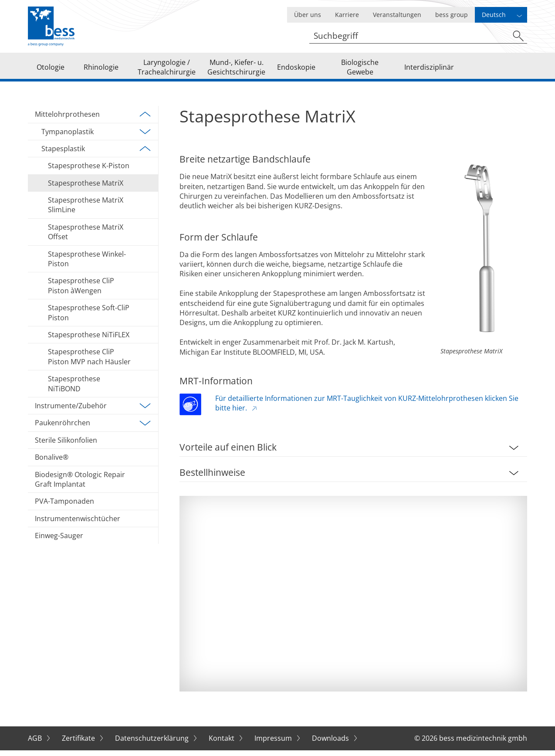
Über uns (308, 15)
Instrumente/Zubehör (93, 412)
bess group (452, 15)
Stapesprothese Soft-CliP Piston (89, 319)
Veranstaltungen (397, 15)
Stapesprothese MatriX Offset (86, 238)
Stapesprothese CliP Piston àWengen (81, 292)
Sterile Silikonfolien (66, 446)
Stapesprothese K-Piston (89, 172)
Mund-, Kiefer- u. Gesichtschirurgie (236, 70)
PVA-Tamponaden (64, 507)
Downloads (331, 744)
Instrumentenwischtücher (78, 525)
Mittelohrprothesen (93, 120)
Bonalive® (52, 463)
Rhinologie (101, 70)
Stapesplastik (96, 155)
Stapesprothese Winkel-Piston (87, 265)
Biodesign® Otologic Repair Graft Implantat (80, 485)
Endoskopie (296, 70)
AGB (36, 744)
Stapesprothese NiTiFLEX (89, 341)
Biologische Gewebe (360, 70)
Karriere (347, 15)
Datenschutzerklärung (153, 744)
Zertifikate (79, 744)
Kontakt (222, 744)
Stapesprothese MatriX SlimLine (86, 211)
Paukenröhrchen (93, 429)
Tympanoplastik (96, 138)
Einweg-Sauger (59, 542)
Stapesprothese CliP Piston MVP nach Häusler (89, 363)
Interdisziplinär (429, 70)
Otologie (51, 70)
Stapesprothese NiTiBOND (74, 390)
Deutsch (494, 15)
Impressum (274, 744)
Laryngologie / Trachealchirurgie (167, 70)
